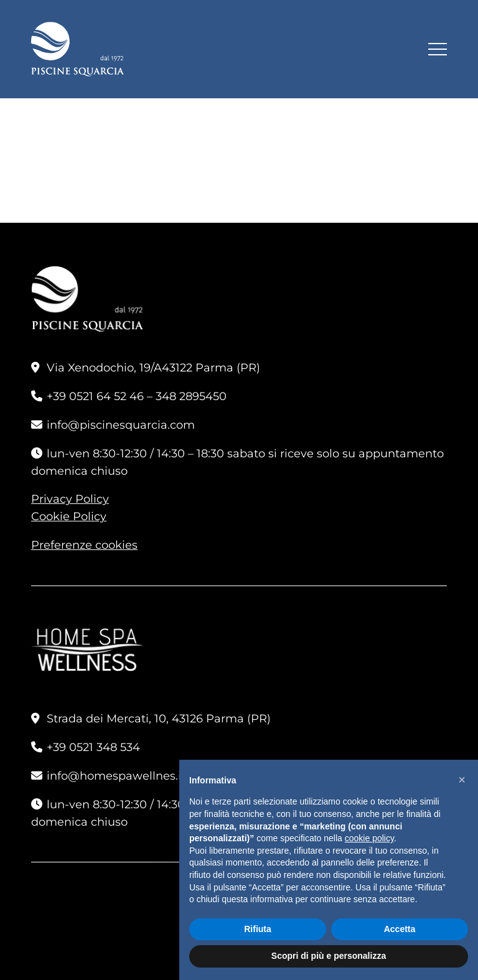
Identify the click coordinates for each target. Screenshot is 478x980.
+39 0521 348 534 (93, 747)
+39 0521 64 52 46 (95, 396)
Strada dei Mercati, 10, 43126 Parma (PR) (159, 719)
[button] (462, 780)
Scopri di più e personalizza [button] (329, 956)
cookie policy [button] (369, 838)
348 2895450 (191, 396)
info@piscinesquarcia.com (121, 425)
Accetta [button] (400, 929)
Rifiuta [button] (258, 929)
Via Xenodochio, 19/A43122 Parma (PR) (153, 368)
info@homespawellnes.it (116, 776)
